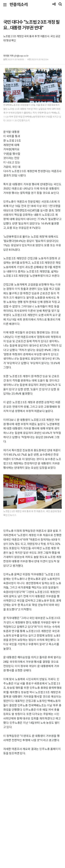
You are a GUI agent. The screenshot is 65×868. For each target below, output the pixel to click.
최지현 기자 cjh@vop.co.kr (16, 56)
